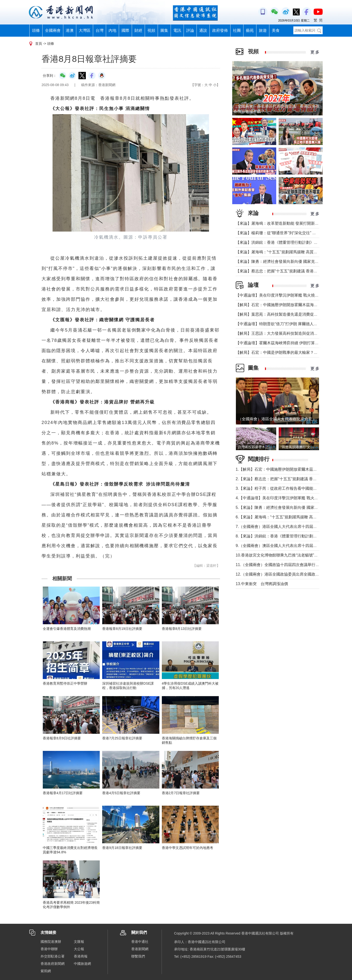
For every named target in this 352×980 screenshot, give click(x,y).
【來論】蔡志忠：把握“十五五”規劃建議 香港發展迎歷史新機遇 (290, 271)
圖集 (164, 30)
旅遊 (263, 30)
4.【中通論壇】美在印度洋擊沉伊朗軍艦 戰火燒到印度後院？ (289, 498)
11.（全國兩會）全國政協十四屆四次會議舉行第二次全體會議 (289, 565)
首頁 (39, 44)
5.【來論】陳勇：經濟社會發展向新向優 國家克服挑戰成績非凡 (291, 507)
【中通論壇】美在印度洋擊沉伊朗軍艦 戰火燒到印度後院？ (287, 295)
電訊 (177, 30)
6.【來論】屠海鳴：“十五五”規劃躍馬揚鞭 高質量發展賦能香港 (290, 517)
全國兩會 (53, 30)
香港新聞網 (140, 949)
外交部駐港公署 (53, 956)
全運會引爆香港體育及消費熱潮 (67, 629)
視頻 (151, 30)
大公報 (79, 949)
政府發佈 (220, 30)
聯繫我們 (138, 956)
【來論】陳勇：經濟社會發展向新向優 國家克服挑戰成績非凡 (289, 262)
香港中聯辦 (49, 949)
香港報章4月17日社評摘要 (63, 793)
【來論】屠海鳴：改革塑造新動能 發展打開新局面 (279, 223)
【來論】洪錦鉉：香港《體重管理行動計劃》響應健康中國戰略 (290, 242)
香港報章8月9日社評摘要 (62, 738)
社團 (237, 30)
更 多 (315, 52)
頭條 (36, 30)
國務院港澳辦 (51, 942)
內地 (112, 30)
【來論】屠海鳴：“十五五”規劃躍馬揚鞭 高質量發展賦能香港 (288, 252)
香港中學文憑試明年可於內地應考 (187, 848)
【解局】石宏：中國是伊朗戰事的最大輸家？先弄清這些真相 (288, 352)
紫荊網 (46, 971)
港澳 (70, 30)
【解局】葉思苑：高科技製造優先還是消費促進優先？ (283, 314)
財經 (138, 30)
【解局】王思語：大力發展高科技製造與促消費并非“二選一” (288, 333)
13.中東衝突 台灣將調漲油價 (262, 584)
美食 (276, 30)
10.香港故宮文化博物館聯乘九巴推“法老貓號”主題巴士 (283, 555)
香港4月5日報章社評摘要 (121, 793)
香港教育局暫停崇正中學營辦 (65, 683)
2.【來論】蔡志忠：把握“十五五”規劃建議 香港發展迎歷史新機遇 (292, 479)
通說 (203, 30)
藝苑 (250, 30)
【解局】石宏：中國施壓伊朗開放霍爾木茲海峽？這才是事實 (288, 305)
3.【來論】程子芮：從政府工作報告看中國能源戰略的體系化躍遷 (292, 488)
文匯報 (79, 942)
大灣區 (85, 30)
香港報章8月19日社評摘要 (122, 629)
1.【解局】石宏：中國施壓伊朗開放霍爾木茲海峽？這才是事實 (290, 469)
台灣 (99, 30)
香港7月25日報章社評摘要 (122, 738)
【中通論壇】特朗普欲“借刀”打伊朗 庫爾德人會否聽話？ (284, 324)
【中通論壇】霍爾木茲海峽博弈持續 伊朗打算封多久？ (283, 343)
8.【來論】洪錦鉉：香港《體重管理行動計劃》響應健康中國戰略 (292, 536)
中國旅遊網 (82, 964)
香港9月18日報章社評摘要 (122, 848)
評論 (190, 30)
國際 (125, 30)
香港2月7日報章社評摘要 (181, 793)
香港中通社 (140, 942)
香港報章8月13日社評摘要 (182, 629)
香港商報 (81, 956)
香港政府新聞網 (53, 964)
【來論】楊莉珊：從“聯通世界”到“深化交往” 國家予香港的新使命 (292, 233)
